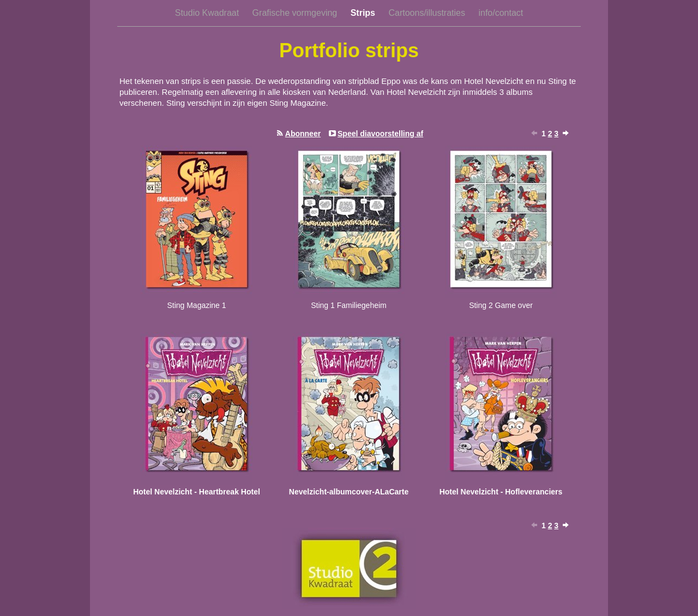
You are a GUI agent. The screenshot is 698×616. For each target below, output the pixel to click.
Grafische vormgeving (296, 13)
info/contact (501, 13)
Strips (364, 13)
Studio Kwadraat (208, 13)
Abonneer (303, 134)
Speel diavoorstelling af (380, 134)
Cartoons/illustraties (428, 13)
